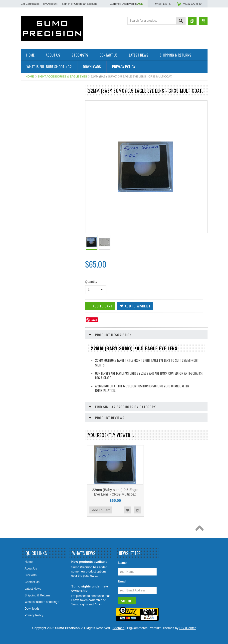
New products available (90, 562)
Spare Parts (31, 134)
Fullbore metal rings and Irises (44, 109)
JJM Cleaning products (39, 142)
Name (122, 563)
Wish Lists (163, 4)
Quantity (91, 282)
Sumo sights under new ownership (90, 588)
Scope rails (31, 126)
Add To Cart (101, 510)
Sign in (66, 4)
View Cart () (193, 4)
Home (30, 76)
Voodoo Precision (35, 151)
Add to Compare (138, 510)
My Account (50, 4)
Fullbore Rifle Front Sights (41, 100)
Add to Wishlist (128, 510)
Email (122, 581)
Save (94, 320)
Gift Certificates (30, 4)
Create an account (85, 4)
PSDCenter (188, 628)
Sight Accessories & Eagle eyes (62, 76)
